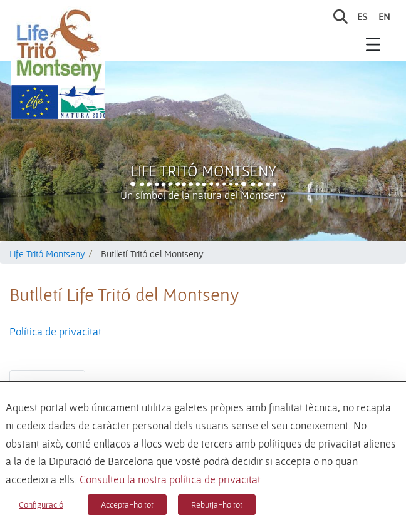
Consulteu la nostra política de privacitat (170, 479)
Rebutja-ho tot (217, 504)
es (362, 16)
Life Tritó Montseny (203, 171)
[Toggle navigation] (373, 44)
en (384, 16)
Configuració (41, 504)
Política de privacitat (55, 331)
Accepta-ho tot (127, 504)
